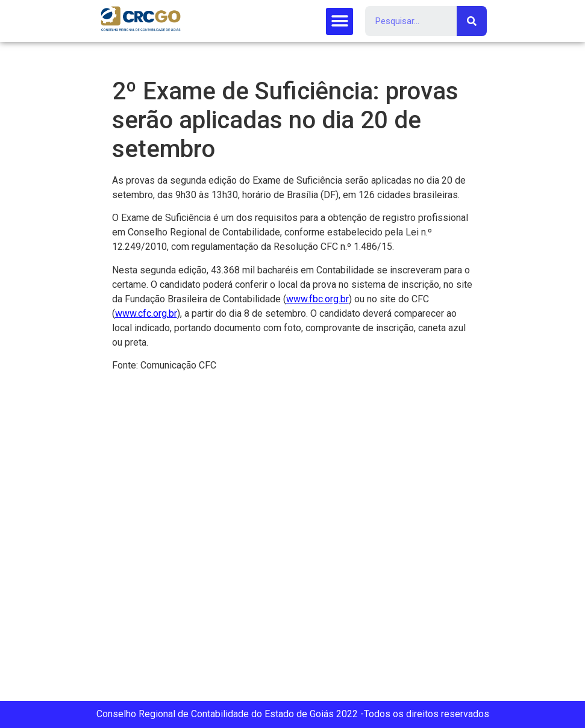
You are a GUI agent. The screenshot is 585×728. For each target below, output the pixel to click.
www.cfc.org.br (146, 313)
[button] (339, 21)
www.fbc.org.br (318, 299)
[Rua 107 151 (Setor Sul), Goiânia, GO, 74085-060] (292, 541)
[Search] (472, 21)
